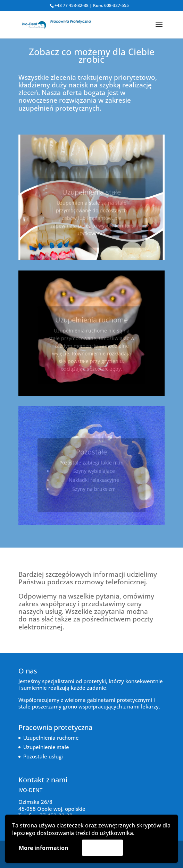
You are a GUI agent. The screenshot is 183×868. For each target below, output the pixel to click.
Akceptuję (102, 848)
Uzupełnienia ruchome (51, 738)
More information (44, 848)
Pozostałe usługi (43, 756)
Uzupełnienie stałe (46, 747)
